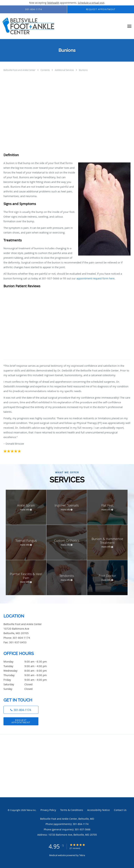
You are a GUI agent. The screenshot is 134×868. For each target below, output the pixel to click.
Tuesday (29, 666)
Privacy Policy (48, 810)
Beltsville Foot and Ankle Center (20, 70)
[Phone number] (21, 710)
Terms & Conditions (72, 810)
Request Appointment (21, 721)
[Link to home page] (63, 26)
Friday (29, 680)
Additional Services (65, 70)
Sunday (29, 689)
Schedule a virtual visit (91, 3)
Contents (45, 70)
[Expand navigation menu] (129, 26)
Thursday (29, 675)
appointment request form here (95, 278)
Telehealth (53, 3)
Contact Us (120, 810)
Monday (29, 661)
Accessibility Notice (98, 810)
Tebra (82, 855)
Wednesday (29, 671)
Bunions (83, 70)
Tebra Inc (31, 810)
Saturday (29, 684)
